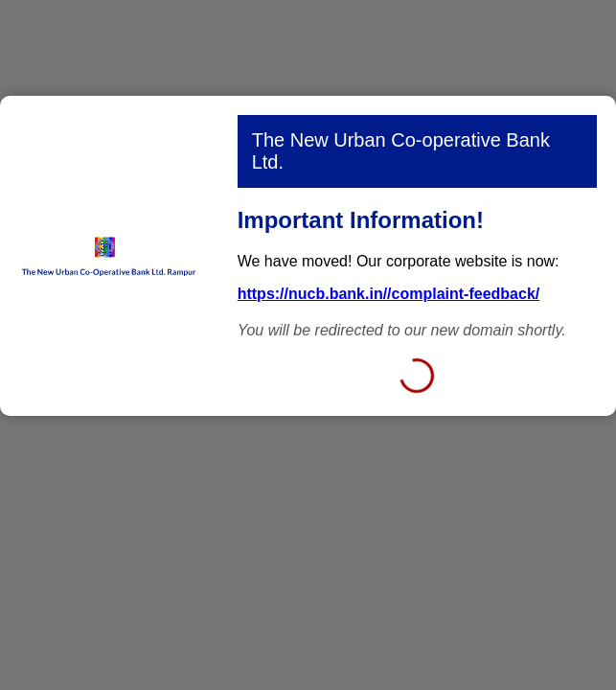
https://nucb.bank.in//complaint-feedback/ (389, 294)
